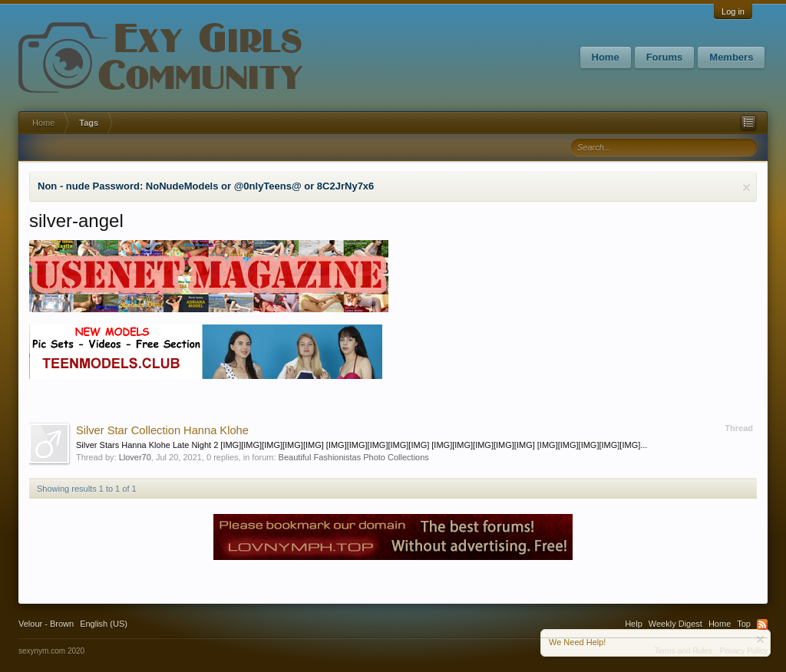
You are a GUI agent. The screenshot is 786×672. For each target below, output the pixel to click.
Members (731, 57)
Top (744, 624)
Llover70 (135, 457)
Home (606, 57)
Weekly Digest (675, 624)
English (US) (104, 624)
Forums (665, 57)
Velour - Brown (46, 624)
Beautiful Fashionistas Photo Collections (354, 457)
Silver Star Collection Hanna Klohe (162, 430)
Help (634, 624)
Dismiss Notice (746, 188)
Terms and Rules (684, 651)
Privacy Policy (744, 651)
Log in (733, 12)
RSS (762, 624)
